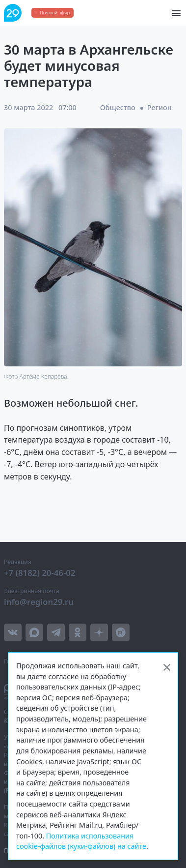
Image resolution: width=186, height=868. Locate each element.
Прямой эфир (55, 13)
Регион (159, 107)
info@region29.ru (39, 602)
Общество (118, 107)
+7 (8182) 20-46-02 (40, 573)
